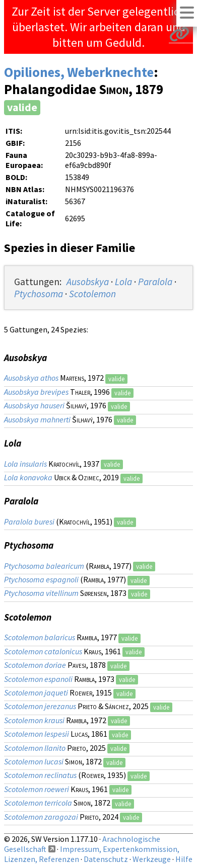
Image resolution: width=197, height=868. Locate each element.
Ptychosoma (39, 294)
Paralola (155, 282)
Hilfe (184, 859)
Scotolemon (92, 294)
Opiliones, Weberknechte (79, 72)
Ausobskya (88, 282)
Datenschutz (106, 859)
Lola (123, 282)
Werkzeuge (152, 859)
